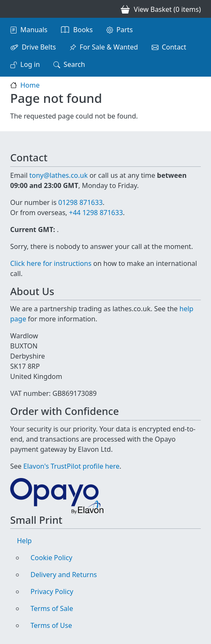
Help (24, 541)
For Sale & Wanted (109, 47)
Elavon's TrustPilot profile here (71, 466)
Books (83, 30)
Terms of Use (51, 625)
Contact (174, 47)
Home (30, 85)
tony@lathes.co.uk (58, 175)
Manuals (34, 30)
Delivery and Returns (64, 575)
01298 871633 (80, 202)
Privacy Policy (52, 591)
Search (74, 64)
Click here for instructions (51, 263)
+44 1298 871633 (96, 213)
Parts (125, 30)
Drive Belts (39, 47)
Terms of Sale (52, 608)
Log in (30, 64)
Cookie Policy (51, 558)
